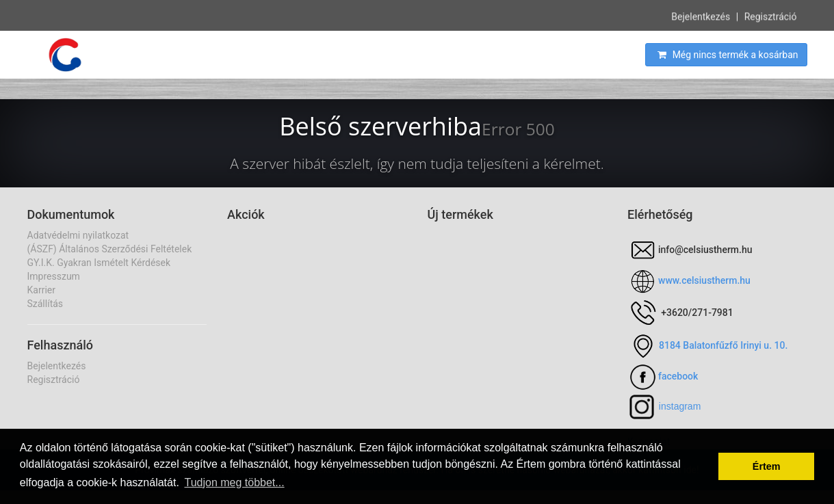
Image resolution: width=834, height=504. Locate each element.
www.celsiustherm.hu (704, 280)
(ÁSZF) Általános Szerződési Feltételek (110, 249)
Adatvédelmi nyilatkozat (78, 235)
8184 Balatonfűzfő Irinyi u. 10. (723, 345)
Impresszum (54, 276)
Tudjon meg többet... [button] (234, 482)
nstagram (681, 406)
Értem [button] (767, 466)
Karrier (41, 290)
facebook (678, 376)
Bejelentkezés (701, 16)
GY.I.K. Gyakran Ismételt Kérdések (99, 263)
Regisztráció (771, 16)
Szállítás (45, 304)
